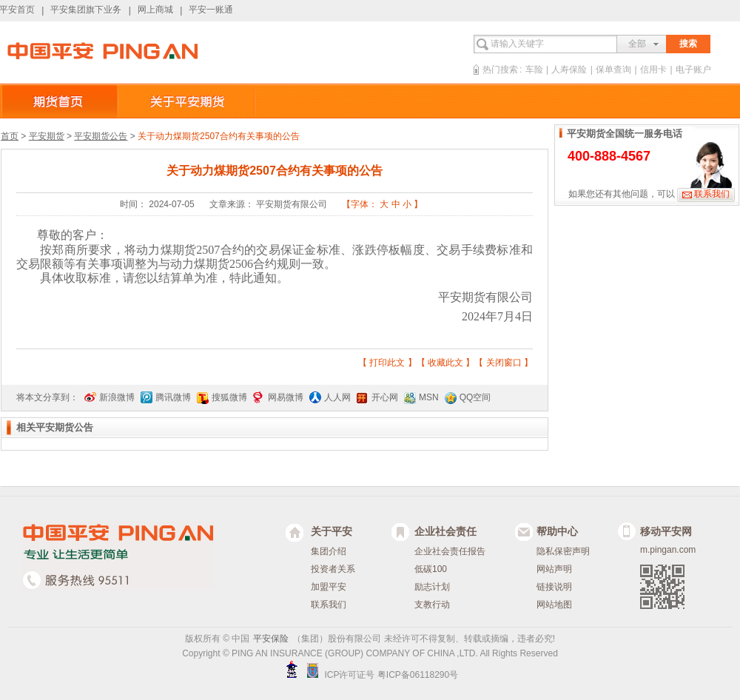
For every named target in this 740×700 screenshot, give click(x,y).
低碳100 (431, 569)
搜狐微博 (229, 397)
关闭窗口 (504, 363)
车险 (534, 70)
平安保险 (271, 639)
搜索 (688, 44)
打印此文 (387, 363)
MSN (429, 397)
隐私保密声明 (563, 551)
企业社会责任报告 (450, 551)
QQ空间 (475, 397)
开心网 (385, 397)
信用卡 (653, 70)
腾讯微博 (173, 397)
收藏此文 (445, 363)
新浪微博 (117, 397)
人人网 (337, 397)
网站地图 (554, 605)
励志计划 (432, 587)
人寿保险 (569, 70)
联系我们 (712, 194)
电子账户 (693, 70)
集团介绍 (329, 551)
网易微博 (286, 397)
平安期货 (47, 136)
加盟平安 (329, 587)
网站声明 (554, 569)
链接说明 (554, 587)
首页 (10, 136)
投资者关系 (333, 569)
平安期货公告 (101, 136)
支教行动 (432, 605)
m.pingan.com (668, 550)
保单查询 (613, 70)
